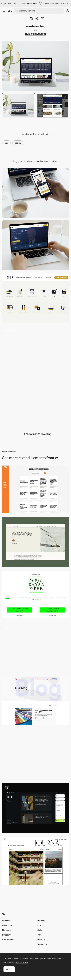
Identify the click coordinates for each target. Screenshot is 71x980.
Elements (6, 930)
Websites (6, 920)
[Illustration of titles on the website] (35, 298)
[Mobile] (35, 193)
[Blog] (35, 648)
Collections (7, 925)
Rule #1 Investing (35, 34)
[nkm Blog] (35, 542)
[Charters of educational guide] (35, 404)
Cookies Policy (21, 963)
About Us (41, 940)
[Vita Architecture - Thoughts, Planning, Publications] (35, 861)
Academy (41, 920)
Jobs (39, 925)
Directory (6, 935)
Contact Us (42, 944)
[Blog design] (35, 808)
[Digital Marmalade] (35, 489)
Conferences (8, 940)
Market (40, 930)
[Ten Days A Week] (35, 595)
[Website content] (35, 351)
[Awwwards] (10, 11)
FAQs (39, 935)
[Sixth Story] (35, 701)
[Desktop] (35, 245)
